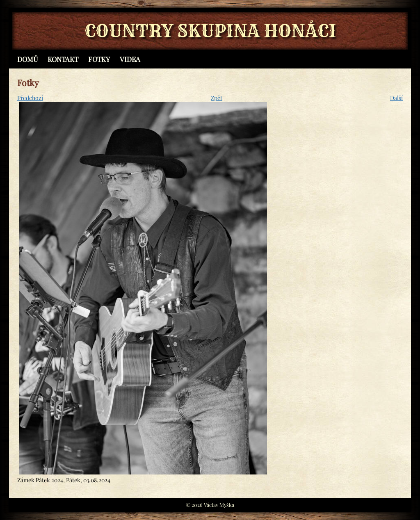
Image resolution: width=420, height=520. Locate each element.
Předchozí (30, 98)
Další (396, 98)
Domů (27, 59)
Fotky (99, 59)
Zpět (217, 98)
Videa (130, 59)
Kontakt (63, 59)
